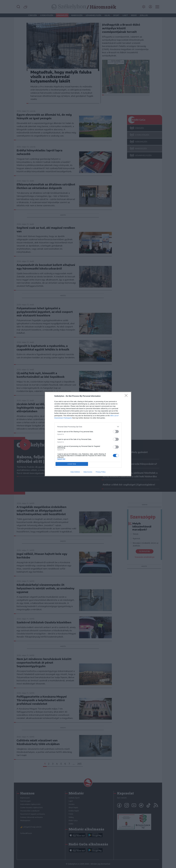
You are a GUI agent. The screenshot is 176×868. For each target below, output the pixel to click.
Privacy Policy (101, 472)
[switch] (116, 432)
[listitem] (88, 427)
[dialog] (88, 434)
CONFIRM (72, 464)
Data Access (88, 472)
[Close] (127, 396)
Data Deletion (75, 472)
